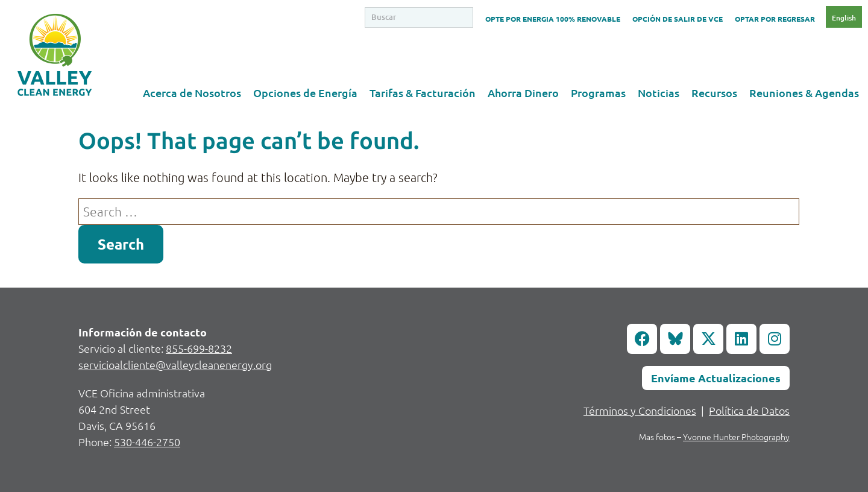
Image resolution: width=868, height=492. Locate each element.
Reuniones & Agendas (804, 93)
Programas (598, 93)
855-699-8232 (199, 348)
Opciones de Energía (305, 93)
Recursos (714, 93)
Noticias (659, 93)
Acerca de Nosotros (192, 93)
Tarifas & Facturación (423, 93)
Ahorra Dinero (523, 93)
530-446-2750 (147, 442)
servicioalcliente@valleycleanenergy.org (175, 364)
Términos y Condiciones (640, 410)
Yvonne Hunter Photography (736, 437)
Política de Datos (749, 410)
